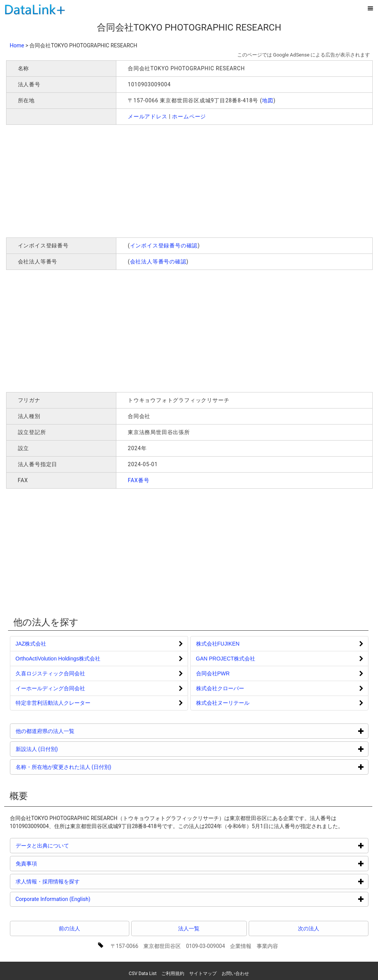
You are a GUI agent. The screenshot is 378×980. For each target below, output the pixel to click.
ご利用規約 (173, 974)
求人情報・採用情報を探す (76, 881)
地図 (268, 100)
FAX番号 (139, 480)
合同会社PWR (213, 673)
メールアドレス (148, 116)
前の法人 (69, 928)
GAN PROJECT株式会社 (226, 659)
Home (17, 45)
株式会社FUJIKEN (218, 644)
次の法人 (309, 928)
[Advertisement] (116, 180)
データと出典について (71, 845)
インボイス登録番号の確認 (164, 245)
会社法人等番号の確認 (158, 262)
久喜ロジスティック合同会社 (50, 673)
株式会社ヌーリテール (223, 703)
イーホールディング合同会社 (50, 688)
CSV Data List (143, 974)
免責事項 (55, 863)
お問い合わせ (235, 974)
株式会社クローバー (220, 688)
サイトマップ (203, 974)
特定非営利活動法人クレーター (53, 703)
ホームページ (189, 116)
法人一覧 (189, 928)
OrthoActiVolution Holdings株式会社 (58, 659)
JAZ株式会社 (31, 644)
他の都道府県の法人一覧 (74, 731)
